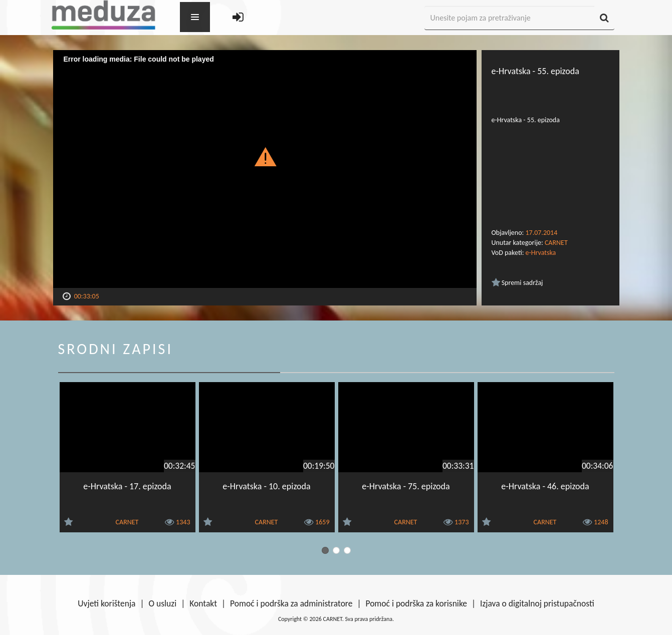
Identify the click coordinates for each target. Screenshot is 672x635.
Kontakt (203, 603)
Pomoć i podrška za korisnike (416, 603)
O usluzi (163, 603)
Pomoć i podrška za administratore (291, 603)
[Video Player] (265, 169)
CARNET (556, 243)
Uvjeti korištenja (106, 603)
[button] (265, 156)
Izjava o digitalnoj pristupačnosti (537, 603)
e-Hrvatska (541, 253)
